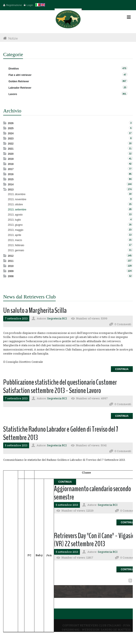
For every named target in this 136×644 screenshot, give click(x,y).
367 (124, 81)
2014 (11, 184)
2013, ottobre (15, 204)
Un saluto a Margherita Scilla (35, 310)
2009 (11, 271)
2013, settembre (17, 210)
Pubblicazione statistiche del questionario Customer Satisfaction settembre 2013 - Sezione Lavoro (60, 386)
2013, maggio (16, 230)
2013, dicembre (17, 194)
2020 (11, 154)
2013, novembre (17, 199)
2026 (11, 123)
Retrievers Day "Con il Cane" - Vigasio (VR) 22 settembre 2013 (94, 540)
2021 (11, 149)
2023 (11, 139)
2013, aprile (15, 235)
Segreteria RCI (57, 318)
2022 (11, 144)
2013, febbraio (16, 245)
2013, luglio (14, 220)
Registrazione (14, 5)
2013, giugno (15, 225)
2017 (11, 169)
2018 (11, 164)
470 (124, 68)
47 (125, 75)
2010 (11, 266)
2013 (11, 190)
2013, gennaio (16, 250)
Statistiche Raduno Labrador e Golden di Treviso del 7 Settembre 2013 (61, 433)
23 (125, 87)
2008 (11, 276)
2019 (11, 159)
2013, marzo (15, 240)
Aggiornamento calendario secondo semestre (92, 493)
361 (124, 94)
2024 (11, 133)
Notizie (13, 38)
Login (30, 5)
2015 (11, 179)
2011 (11, 261)
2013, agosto (15, 215)
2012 (11, 256)
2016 (11, 174)
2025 (11, 128)
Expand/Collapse (5, 123)
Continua (122, 369)
